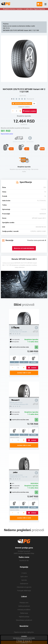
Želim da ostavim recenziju (24, 248)
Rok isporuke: (15, 342)
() (40, 4)
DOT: (13, 483)
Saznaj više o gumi (24, 373)
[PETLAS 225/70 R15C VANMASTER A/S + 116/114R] (24, 462)
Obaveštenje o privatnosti (24, 620)
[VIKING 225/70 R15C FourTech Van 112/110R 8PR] (24, 317)
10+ (36, 347)
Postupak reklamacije (24, 591)
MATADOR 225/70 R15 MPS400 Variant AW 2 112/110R (21, 30)
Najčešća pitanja (24, 617)
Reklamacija (24, 613)
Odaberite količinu (24, 107)
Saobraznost (24, 584)
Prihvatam (20, 641)
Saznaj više (28, 641)
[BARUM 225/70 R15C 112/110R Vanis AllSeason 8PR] (24, 389)
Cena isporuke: (16, 340)
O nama (24, 573)
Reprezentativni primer (7, 134)
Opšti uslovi (24, 577)
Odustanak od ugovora (24, 587)
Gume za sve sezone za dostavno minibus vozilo (19, 26)
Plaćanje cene (24, 603)
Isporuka (24, 580)
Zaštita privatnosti (24, 606)
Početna (6, 24)
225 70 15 (6, 28)
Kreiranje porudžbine (24, 610)
